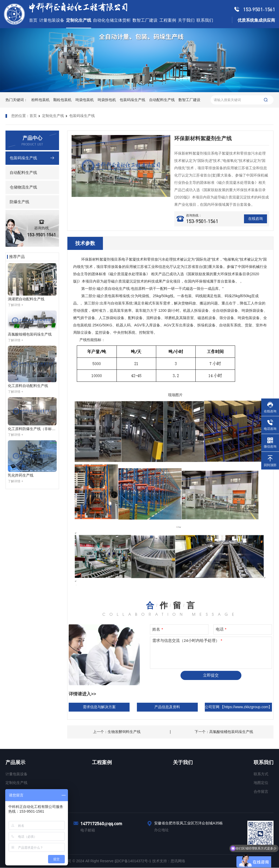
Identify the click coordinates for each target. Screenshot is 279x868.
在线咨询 (255, 219)
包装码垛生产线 (132, 100)
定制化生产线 (53, 116)
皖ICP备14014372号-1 (133, 861)
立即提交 (211, 675)
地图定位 (261, 783)
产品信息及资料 (167, 707)
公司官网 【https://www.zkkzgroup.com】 (238, 707)
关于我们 (183, 762)
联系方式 (261, 774)
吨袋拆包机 (107, 100)
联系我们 (264, 762)
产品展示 (15, 762)
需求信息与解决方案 (99, 707)
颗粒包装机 (62, 100)
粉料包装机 (40, 100)
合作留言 (261, 791)
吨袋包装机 (85, 100)
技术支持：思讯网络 (169, 861)
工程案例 (102, 762)
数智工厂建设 (189, 100)
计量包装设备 (16, 774)
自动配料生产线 (162, 100)
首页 (33, 116)
